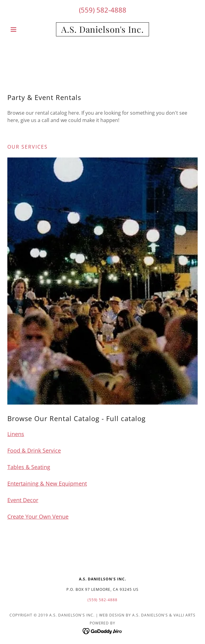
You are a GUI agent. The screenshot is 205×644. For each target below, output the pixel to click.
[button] (22, 29)
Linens (16, 434)
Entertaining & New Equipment (47, 483)
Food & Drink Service (34, 450)
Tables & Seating (29, 467)
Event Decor (23, 500)
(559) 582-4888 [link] (103, 10)
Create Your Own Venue (38, 516)
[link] (102, 29)
